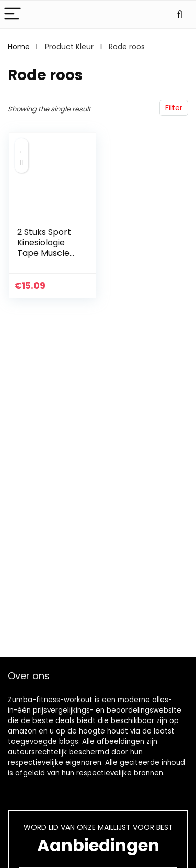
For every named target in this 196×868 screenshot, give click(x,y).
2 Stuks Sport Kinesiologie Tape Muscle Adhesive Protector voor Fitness (48, 258)
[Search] (180, 14)
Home (19, 47)
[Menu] (13, 14)
